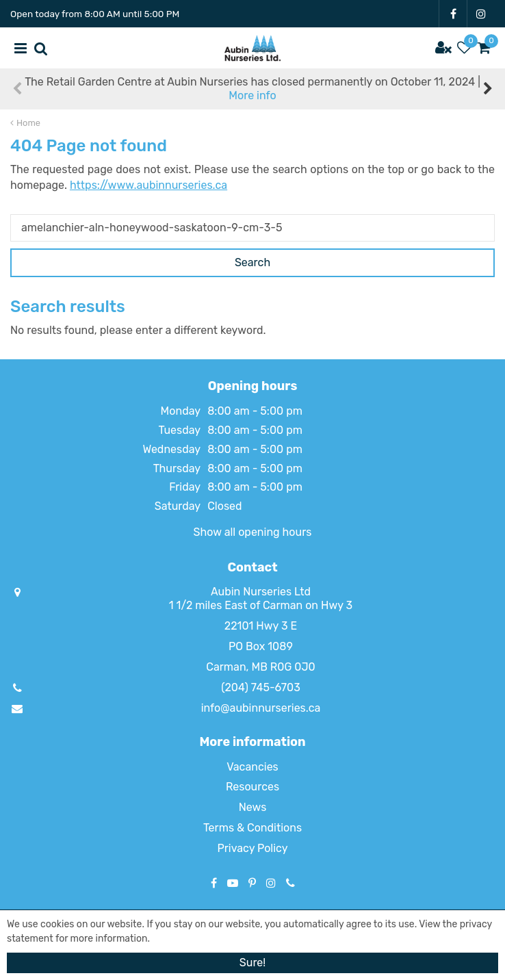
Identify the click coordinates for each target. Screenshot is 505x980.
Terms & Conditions (252, 828)
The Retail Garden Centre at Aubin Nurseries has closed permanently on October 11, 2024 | (252, 89)
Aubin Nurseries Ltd (261, 592)
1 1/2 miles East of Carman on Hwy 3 (261, 605)
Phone (290, 883)
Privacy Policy (252, 848)
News (253, 807)
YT (233, 883)
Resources (252, 787)
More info (252, 95)
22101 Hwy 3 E (261, 626)
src (41, 48)
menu (21, 48)
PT (252, 883)
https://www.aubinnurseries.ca (148, 185)
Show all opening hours (253, 532)
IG (481, 14)
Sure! (252, 963)
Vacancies (252, 767)
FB (453, 14)
